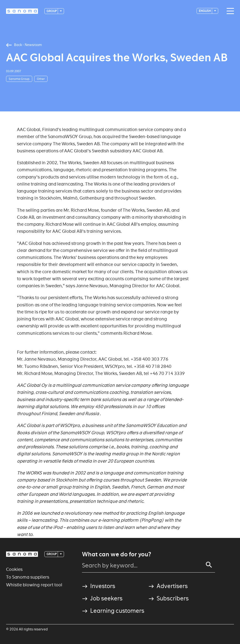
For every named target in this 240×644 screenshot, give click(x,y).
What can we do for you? (116, 554)
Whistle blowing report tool (34, 585)
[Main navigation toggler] (229, 11)
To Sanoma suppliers (28, 577)
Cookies (14, 569)
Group (52, 11)
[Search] (209, 565)
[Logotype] (22, 11)
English (205, 11)
